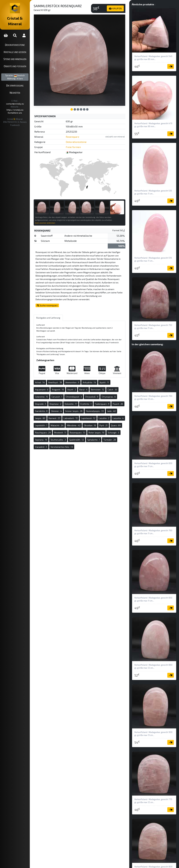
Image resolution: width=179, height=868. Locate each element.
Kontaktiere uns (20, 101)
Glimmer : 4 (79, 407)
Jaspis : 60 (61, 414)
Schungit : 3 (88, 436)
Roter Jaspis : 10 (71, 436)
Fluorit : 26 (49, 407)
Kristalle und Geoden (19, 46)
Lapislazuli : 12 (109, 414)
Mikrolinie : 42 (111, 422)
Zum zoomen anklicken (54, 213)
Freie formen (81, 141)
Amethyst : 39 (64, 379)
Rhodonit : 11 (110, 429)
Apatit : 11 (113, 379)
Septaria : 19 (103, 436)
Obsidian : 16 (50, 429)
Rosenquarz (80, 131)
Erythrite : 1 (95, 400)
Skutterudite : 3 (52, 443)
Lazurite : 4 (64, 422)
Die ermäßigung (20, 80)
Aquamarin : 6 (51, 386)
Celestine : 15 (51, 393)
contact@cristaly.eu (23, 95)
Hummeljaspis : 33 (118, 407)
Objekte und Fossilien (19, 60)
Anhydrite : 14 (99, 379)
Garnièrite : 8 (64, 407)
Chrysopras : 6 (118, 393)
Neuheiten (20, 87)
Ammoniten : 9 (81, 379)
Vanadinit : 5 (119, 443)
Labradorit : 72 (92, 414)
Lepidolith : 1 (79, 422)
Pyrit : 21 (64, 429)
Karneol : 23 (76, 414)
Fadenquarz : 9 (111, 400)
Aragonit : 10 (67, 386)
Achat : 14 (49, 379)
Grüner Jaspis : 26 (97, 407)
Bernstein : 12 (107, 386)
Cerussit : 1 (66, 393)
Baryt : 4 (93, 386)
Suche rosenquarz (56, 299)
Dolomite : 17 (80, 400)
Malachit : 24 (95, 422)
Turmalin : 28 (103, 443)
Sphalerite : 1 (87, 443)
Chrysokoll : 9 (101, 393)
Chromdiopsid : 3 (83, 393)
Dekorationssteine (20, 39)
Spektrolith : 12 (70, 443)
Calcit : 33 (122, 386)
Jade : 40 (49, 414)
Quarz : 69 (76, 429)
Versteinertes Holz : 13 (55, 450)
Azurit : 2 (81, 386)
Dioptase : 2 (65, 400)
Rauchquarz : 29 (92, 429)
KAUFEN (118, 8)
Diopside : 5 (50, 400)
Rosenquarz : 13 (52, 436)
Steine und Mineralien (20, 53)
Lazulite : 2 (50, 422)
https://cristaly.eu (24, 98)
